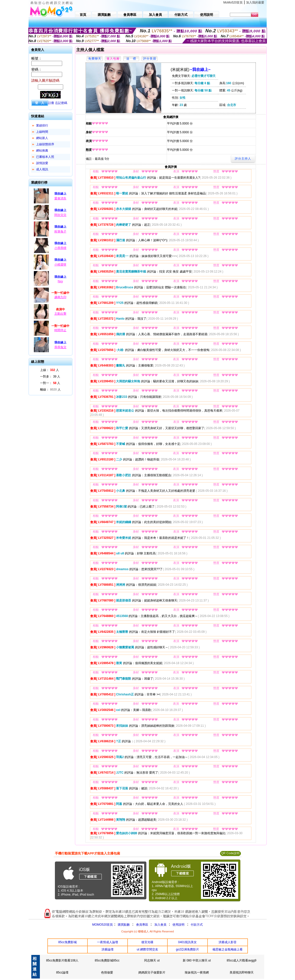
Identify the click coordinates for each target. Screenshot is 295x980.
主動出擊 (60, 314)
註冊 (51, 103)
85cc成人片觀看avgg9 (242, 960)
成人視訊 (42, 169)
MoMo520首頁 (233, 3)
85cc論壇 (62, 972)
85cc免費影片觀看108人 (62, 960)
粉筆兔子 (60, 231)
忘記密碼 (61, 103)
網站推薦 (42, 151)
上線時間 (42, 132)
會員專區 (142, 925)
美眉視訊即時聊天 (242, 972)
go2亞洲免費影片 (187, 949)
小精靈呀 (60, 265)
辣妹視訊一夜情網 (197, 972)
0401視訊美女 (188, 942)
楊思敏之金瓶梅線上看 (228, 949)
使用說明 (178, 925)
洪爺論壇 (108, 949)
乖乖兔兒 (60, 347)
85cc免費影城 (68, 942)
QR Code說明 (230, 853)
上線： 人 (50, 370)
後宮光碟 (147, 942)
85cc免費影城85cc (107, 960)
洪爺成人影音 (228, 942)
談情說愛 (42, 163)
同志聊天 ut (152, 960)
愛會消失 (60, 198)
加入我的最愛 (255, 3)
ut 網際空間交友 (147, 949)
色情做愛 (107, 972)
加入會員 (160, 925)
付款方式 (197, 925)
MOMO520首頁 (103, 925)
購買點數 (123, 925)
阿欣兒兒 (60, 215)
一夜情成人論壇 (108, 942)
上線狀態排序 (45, 144)
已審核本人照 (45, 157)
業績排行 (42, 126)
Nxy (60, 281)
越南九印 (60, 297)
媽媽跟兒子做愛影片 (152, 972)
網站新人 (42, 138)
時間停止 (60, 330)
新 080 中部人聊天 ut (197, 960)
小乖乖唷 (60, 248)
